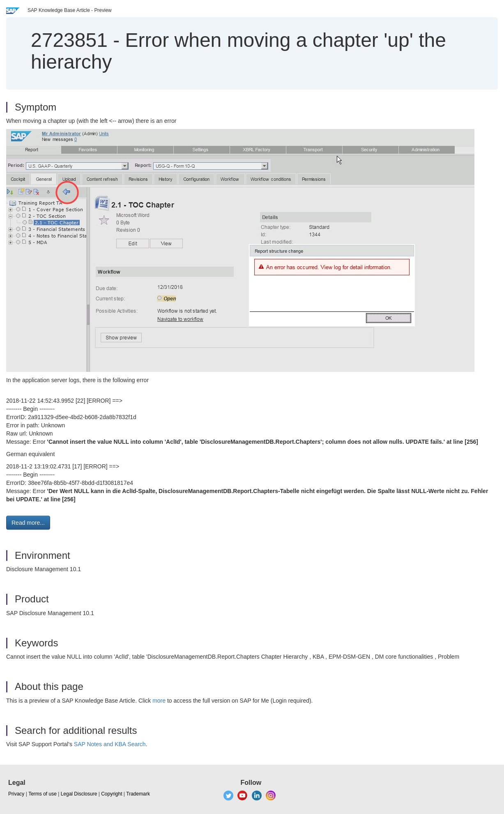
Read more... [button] (28, 523)
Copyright (112, 794)
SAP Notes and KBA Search (110, 744)
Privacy (16, 794)
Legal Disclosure (79, 794)
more (159, 701)
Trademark (138, 794)
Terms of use (43, 794)
